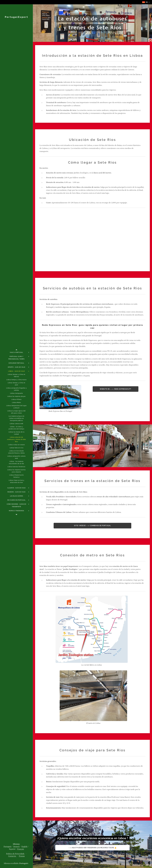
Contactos (12, 856)
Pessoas (22, 856)
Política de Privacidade (15, 854)
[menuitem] (16, 352)
